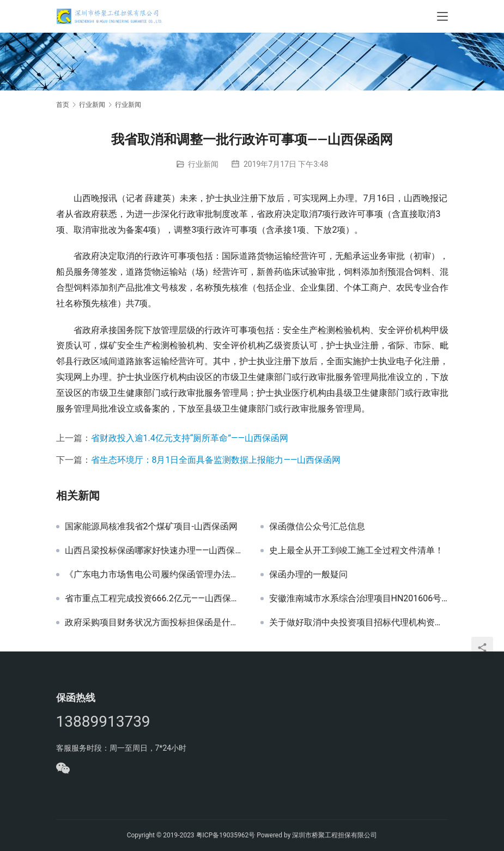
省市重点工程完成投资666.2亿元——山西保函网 (154, 599)
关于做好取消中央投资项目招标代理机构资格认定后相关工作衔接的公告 (359, 623)
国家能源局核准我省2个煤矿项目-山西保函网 (151, 527)
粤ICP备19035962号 (226, 835)
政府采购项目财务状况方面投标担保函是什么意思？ (154, 623)
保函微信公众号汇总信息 (317, 527)
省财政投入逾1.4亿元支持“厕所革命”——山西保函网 (190, 438)
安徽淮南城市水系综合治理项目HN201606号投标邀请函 (359, 599)
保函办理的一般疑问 (308, 575)
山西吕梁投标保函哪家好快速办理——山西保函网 (154, 551)
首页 (63, 105)
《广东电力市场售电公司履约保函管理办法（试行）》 (154, 575)
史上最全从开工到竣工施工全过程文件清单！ (356, 551)
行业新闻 (203, 164)
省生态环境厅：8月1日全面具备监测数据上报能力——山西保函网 (216, 460)
